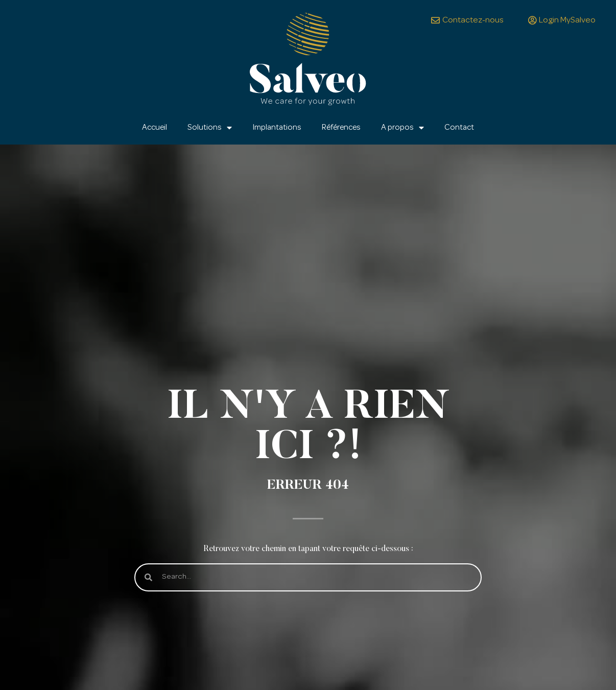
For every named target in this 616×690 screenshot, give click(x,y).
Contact (459, 128)
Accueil (155, 128)
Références (341, 128)
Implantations (277, 128)
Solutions (210, 128)
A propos (402, 128)
